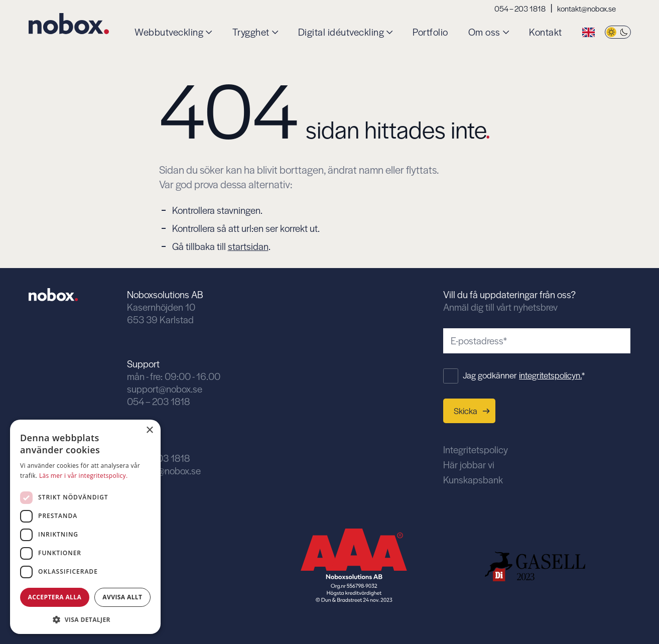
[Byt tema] (618, 32)
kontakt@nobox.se (586, 8)
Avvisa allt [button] (122, 597)
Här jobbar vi (469, 465)
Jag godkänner (524, 375)
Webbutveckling (169, 32)
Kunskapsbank (473, 480)
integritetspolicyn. (550, 375)
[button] (85, 619)
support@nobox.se (165, 389)
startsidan (248, 246)
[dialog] (85, 527)
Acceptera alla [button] (55, 597)
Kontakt (546, 32)
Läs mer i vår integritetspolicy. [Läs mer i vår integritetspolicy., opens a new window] (83, 476)
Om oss (484, 32)
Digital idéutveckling (341, 32)
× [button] (149, 430)
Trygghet (251, 32)
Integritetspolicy (476, 449)
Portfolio (430, 32)
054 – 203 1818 (520, 8)
